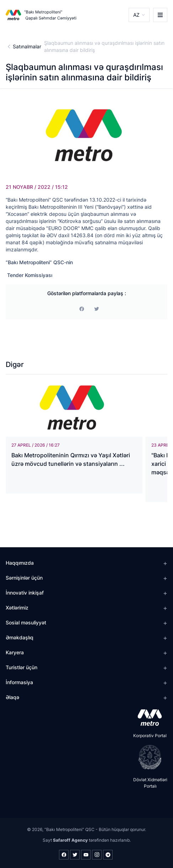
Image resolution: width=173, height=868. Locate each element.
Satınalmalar (27, 46)
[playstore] (148, 757)
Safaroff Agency (70, 840)
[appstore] (148, 718)
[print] (97, 309)
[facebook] (82, 309)
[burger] (160, 15)
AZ (136, 15)
